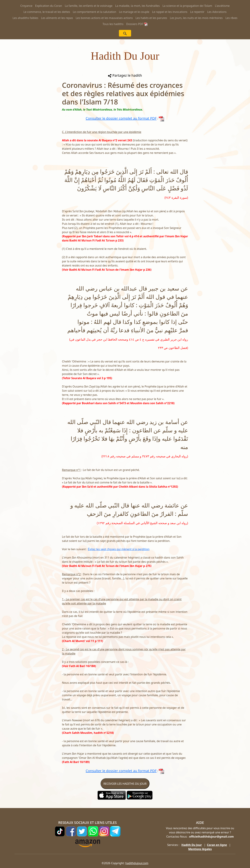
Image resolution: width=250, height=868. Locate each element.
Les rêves (231, 18)
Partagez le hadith (125, 75)
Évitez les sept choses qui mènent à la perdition (119, 549)
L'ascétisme (222, 6)
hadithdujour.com (137, 863)
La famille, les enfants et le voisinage (89, 6)
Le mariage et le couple (134, 12)
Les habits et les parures (151, 18)
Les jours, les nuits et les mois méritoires (196, 18)
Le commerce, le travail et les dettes (47, 12)
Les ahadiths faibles (26, 18)
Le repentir (197, 12)
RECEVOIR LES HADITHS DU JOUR (125, 784)
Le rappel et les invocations (170, 12)
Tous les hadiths (113, 24)
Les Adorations (217, 12)
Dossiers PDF (137, 24)
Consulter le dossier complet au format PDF (121, 118)
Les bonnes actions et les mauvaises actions (104, 18)
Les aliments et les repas (57, 18)
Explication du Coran (49, 6)
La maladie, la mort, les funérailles (137, 6)
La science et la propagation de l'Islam (187, 6)
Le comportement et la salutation (94, 12)
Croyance (26, 6)
